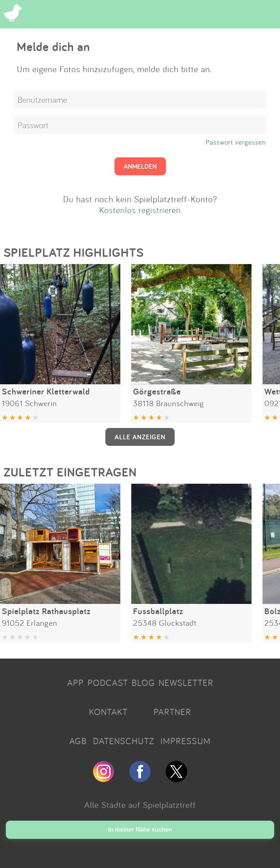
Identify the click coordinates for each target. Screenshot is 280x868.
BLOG (143, 683)
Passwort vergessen (236, 142)
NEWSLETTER (186, 683)
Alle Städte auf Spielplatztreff (140, 805)
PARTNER (172, 712)
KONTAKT (108, 712)
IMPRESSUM (186, 741)
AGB (78, 741)
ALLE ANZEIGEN (140, 437)
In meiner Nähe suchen (140, 830)
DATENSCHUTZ (124, 741)
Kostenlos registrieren (140, 210)
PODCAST (108, 683)
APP (75, 683)
